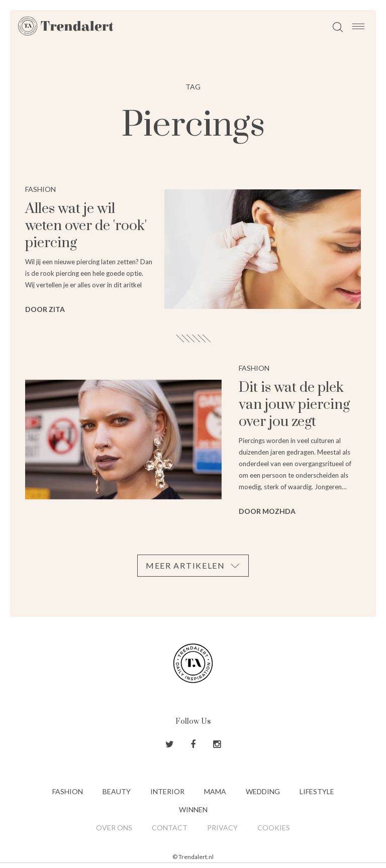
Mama (215, 791)
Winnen (193, 809)
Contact (170, 828)
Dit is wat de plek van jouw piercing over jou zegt (294, 405)
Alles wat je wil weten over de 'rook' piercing (86, 226)
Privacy (222, 828)
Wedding (263, 791)
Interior (167, 791)
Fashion (68, 791)
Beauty (117, 791)
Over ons (114, 828)
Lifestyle (317, 791)
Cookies (274, 828)
